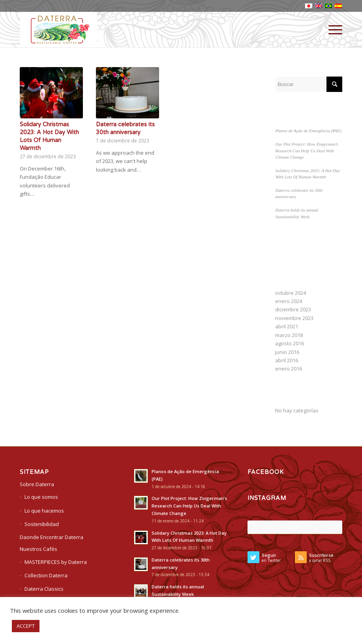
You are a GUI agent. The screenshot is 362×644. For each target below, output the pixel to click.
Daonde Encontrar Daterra (52, 537)
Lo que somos (41, 497)
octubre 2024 (291, 293)
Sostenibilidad (42, 524)
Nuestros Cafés (38, 549)
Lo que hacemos (44, 511)
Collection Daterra (46, 575)
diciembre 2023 (293, 309)
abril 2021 (287, 326)
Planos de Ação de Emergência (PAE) (308, 131)
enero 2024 (289, 301)
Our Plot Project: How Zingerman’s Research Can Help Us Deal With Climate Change (307, 151)
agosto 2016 (290, 343)
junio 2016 (287, 352)
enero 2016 (289, 369)
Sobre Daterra (37, 484)
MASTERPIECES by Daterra (56, 562)
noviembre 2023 (294, 318)
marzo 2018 (289, 335)
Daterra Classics (44, 589)
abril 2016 (287, 360)
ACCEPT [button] (26, 626)
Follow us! (295, 527)
